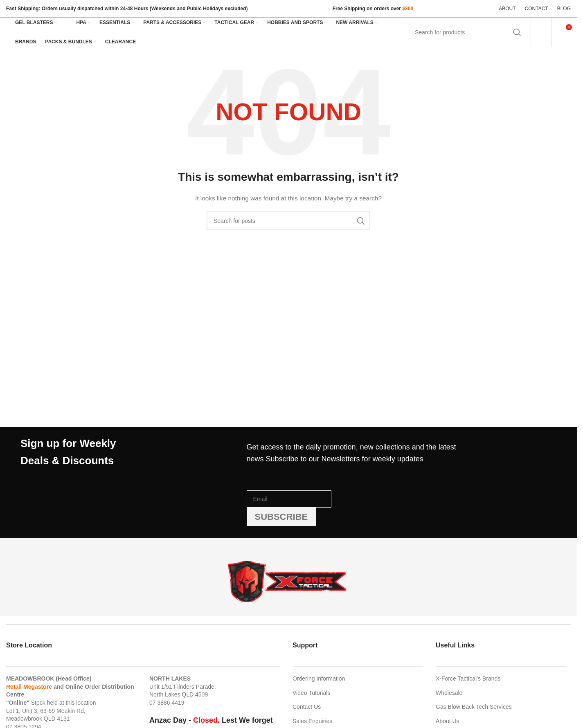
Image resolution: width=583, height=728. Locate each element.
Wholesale (449, 693)
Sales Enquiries (312, 721)
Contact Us (307, 707)
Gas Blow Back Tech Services (474, 707)
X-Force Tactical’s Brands (468, 679)
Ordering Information (319, 679)
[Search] (467, 32)
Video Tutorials (311, 693)
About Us (448, 721)
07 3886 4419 (167, 703)
